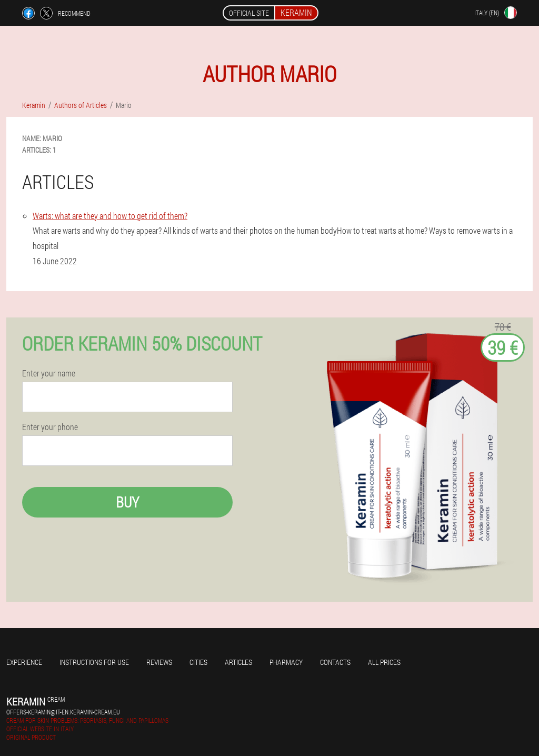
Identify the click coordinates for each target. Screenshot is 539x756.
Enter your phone (50, 427)
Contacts (335, 662)
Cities (198, 662)
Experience (24, 662)
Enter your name (49, 373)
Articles (238, 662)
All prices (384, 662)
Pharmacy (286, 662)
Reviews (159, 662)
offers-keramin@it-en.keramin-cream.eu (63, 712)
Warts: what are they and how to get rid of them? (110, 216)
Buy (127, 502)
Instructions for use (94, 662)
